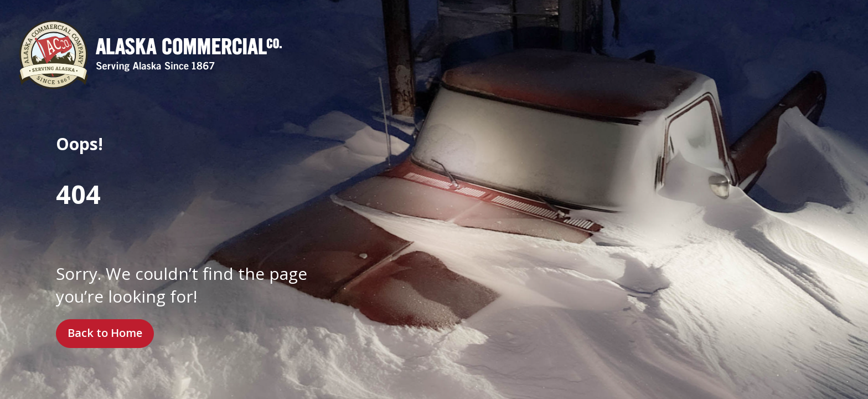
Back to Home (105, 333)
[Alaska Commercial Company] (150, 55)
